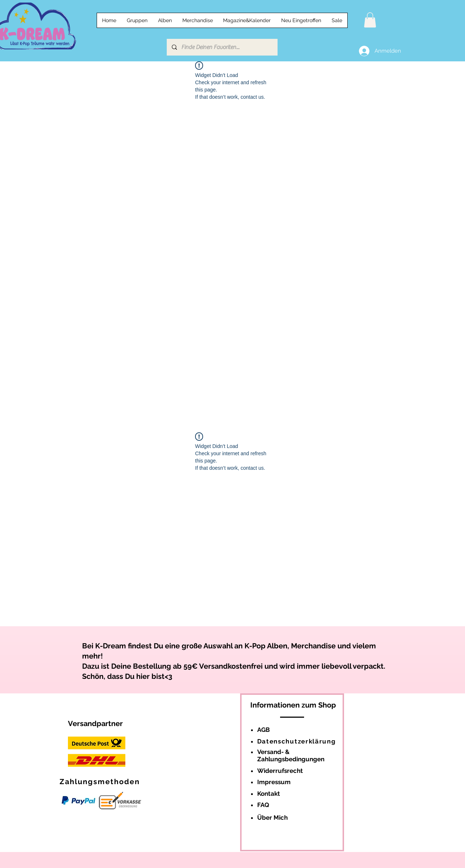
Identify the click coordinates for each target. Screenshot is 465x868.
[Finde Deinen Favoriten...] (222, 47)
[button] (370, 20)
